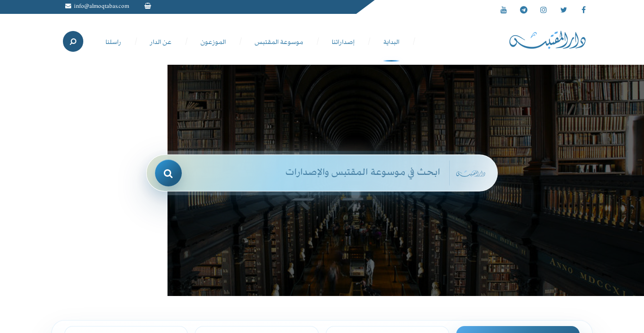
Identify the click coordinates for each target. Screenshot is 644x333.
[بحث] (168, 173)
